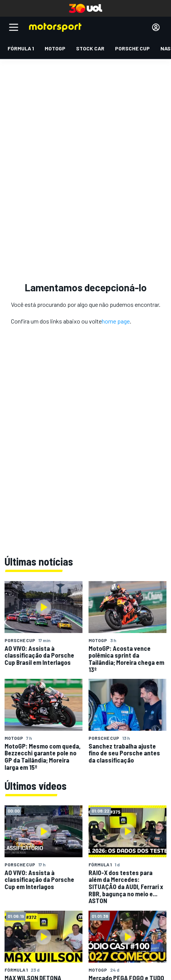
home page (116, 321)
